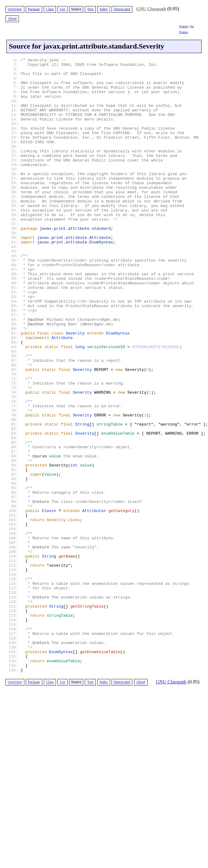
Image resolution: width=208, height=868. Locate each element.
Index (104, 9)
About (12, 19)
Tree (90, 9)
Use (62, 9)
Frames (184, 26)
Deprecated (122, 9)
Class (50, 9)
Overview (15, 9)
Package (34, 9)
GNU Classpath (151, 9)
